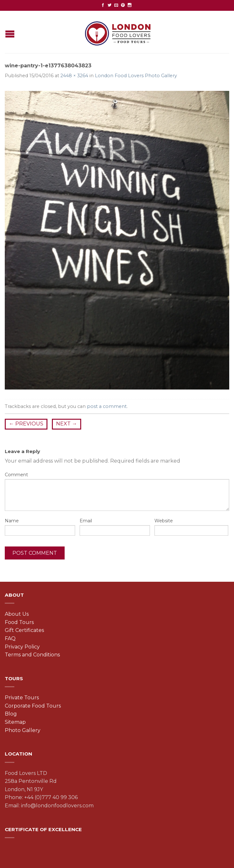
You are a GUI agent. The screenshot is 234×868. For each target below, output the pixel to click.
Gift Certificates (24, 630)
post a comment (107, 406)
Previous (26, 424)
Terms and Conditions (32, 655)
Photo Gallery (23, 730)
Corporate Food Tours (33, 706)
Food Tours (19, 622)
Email (86, 521)
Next (67, 424)
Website (164, 521)
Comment (16, 475)
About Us (17, 614)
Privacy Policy (22, 647)
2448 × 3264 (74, 76)
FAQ (10, 638)
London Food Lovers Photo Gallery (136, 76)
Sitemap (15, 722)
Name (12, 521)
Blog (11, 714)
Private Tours (22, 698)
